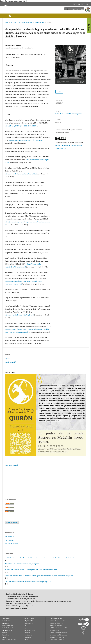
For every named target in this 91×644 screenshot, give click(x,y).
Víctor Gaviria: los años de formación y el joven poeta (22, 564)
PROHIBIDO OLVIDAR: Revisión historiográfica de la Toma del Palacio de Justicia (31, 570)
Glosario (27, 640)
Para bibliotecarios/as (11, 544)
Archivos (13, 22)
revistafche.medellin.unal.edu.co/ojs (43, 8)
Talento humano (6, 621)
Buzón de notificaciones (9, 640)
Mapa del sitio (29, 621)
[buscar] (80, 9)
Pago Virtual (5, 633)
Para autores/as (9, 540)
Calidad (4, 637)
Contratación (6, 623)
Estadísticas (28, 637)
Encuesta (27, 633)
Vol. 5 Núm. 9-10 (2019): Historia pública (31, 22)
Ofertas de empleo (7, 626)
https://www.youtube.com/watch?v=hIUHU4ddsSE (26, 140)
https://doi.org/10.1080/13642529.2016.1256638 (21, 126)
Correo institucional (30, 619)
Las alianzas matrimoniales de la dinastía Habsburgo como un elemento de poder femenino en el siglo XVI (39, 576)
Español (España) (10, 362)
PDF (60, 92)
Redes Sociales (29, 623)
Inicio (6, 22)
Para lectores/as (9, 537)
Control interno (6, 635)
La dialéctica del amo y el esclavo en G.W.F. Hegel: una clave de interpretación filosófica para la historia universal (41, 558)
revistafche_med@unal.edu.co (59, 635)
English (7, 359)
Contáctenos (28, 635)
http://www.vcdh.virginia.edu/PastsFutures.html (21, 174)
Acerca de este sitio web (57, 637)
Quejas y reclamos (30, 628)
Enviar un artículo (12, 522)
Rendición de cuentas (8, 628)
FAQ (26, 626)
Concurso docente (7, 630)
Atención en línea (30, 630)
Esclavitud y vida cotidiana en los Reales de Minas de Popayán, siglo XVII (28, 582)
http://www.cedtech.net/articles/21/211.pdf (19, 315)
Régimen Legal (6, 619)
